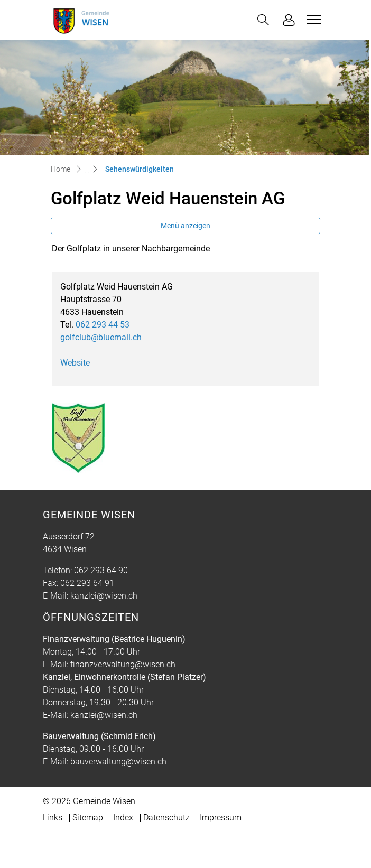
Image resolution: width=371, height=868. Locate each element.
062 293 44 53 (103, 325)
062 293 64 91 (87, 583)
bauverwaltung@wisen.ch (118, 762)
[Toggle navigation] (312, 20)
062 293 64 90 (101, 570)
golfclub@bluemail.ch (101, 337)
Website (80, 363)
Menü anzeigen (185, 226)
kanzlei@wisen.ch (104, 596)
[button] (263, 20)
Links (53, 818)
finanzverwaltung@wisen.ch (123, 664)
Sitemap (88, 818)
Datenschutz (166, 818)
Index (123, 818)
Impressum (221, 818)
